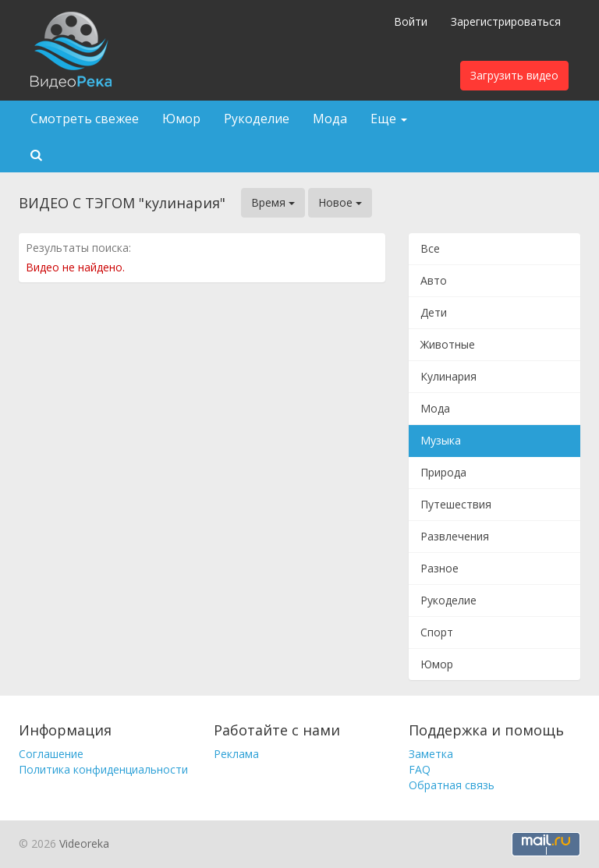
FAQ (420, 769)
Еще (389, 119)
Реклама (236, 754)
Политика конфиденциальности (103, 769)
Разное (440, 568)
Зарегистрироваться (506, 21)
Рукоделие (257, 119)
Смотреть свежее (85, 119)
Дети (434, 312)
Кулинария (448, 376)
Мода (330, 119)
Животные (448, 344)
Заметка (431, 754)
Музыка (441, 440)
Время (273, 202)
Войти (411, 21)
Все (430, 248)
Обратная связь (452, 785)
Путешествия (456, 504)
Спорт (437, 632)
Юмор (181, 119)
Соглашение (51, 754)
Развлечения (455, 536)
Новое (340, 202)
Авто (434, 280)
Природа (443, 472)
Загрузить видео (514, 75)
